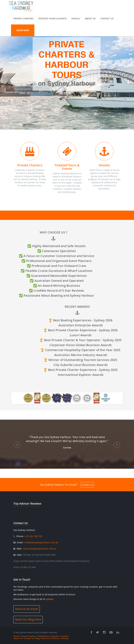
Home (16, 636)
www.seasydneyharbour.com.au (40, 549)
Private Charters (23, 18)
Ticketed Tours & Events (52, 18)
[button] (10, 80)
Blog (37, 638)
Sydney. (50, 599)
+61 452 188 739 (33, 536)
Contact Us (107, 18)
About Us (90, 18)
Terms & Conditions (50, 638)
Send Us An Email (27, 609)
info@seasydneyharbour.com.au (41, 542)
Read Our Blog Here (28, 619)
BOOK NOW (23, 30)
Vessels (76, 18)
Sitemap (65, 638)
